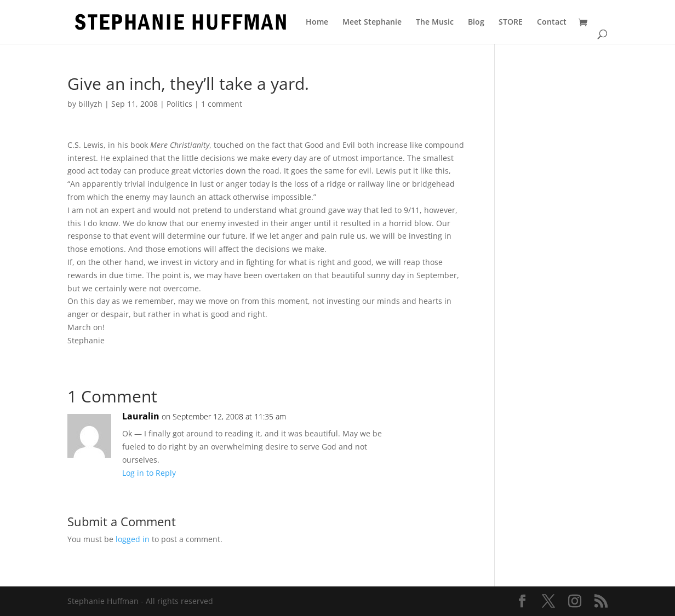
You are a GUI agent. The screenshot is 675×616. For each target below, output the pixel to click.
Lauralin (141, 416)
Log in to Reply (149, 473)
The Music (435, 22)
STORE (511, 22)
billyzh (90, 104)
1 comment (222, 104)
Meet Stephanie (372, 22)
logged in (133, 539)
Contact (552, 22)
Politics (179, 104)
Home (317, 22)
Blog (476, 22)
